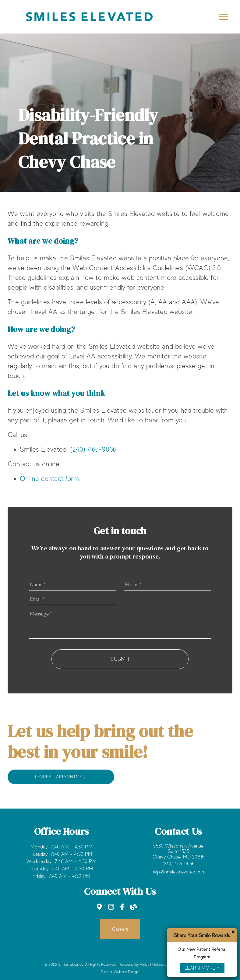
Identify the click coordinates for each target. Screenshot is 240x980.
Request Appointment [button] (61, 777)
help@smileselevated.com (179, 872)
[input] (72, 585)
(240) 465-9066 (93, 449)
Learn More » (202, 968)
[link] (99, 907)
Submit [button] (120, 659)
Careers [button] (120, 929)
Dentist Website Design (120, 972)
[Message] (120, 623)
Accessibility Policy (134, 964)
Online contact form (49, 479)
